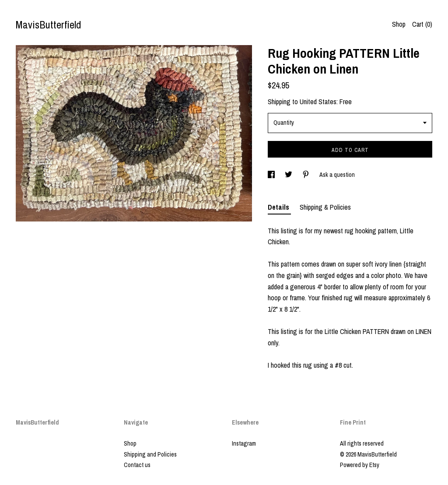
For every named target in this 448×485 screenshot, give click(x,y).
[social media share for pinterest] (306, 175)
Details (279, 207)
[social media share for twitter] (289, 175)
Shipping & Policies (325, 207)
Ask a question (337, 175)
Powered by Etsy (360, 465)
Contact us (137, 465)
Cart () (422, 24)
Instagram (244, 443)
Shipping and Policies (150, 454)
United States (318, 102)
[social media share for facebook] (272, 175)
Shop (399, 24)
